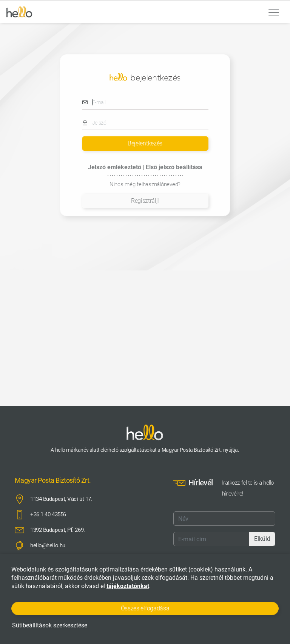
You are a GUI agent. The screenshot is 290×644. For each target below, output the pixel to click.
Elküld (262, 539)
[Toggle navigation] (274, 12)
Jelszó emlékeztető (115, 167)
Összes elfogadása (145, 608)
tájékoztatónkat (128, 586)
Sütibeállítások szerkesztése (50, 625)
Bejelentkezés (145, 143)
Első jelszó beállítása (174, 167)
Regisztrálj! (145, 201)
